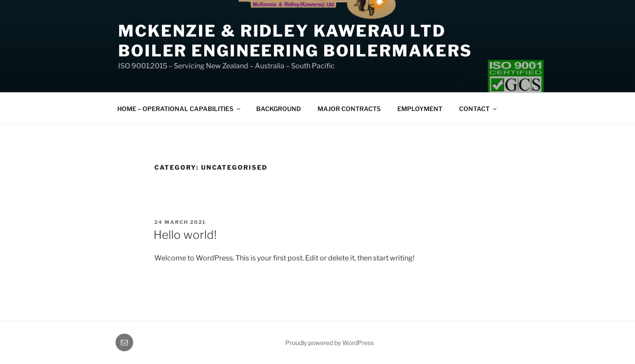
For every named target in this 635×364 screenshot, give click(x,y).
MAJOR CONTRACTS (349, 109)
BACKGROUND (278, 109)
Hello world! (185, 235)
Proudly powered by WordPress (330, 343)
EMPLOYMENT (420, 109)
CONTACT (478, 109)
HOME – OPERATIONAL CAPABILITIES (179, 109)
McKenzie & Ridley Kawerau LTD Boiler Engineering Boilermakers (295, 41)
